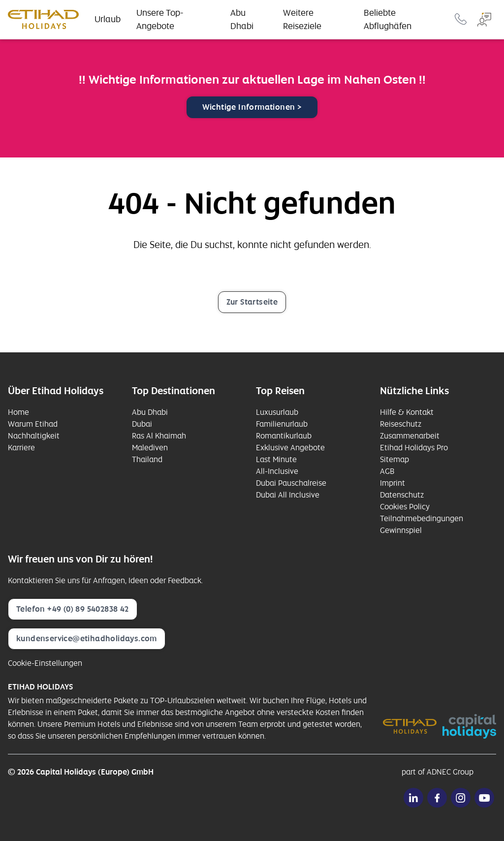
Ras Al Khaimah (159, 436)
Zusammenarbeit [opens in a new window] (410, 436)
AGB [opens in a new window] (387, 471)
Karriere (21, 448)
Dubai (142, 424)
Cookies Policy (405, 507)
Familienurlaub (282, 424)
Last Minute (276, 459)
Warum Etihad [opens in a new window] (33, 424)
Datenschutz (402, 495)
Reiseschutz (401, 424)
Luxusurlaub (277, 412)
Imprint (393, 483)
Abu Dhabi (150, 412)
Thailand (147, 459)
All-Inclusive (277, 471)
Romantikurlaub (284, 436)
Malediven (150, 448)
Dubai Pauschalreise (291, 483)
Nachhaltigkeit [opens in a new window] (34, 436)
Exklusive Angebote (290, 448)
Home (18, 412)
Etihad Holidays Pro (414, 448)
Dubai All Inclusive (288, 495)
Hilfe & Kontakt (407, 412)
